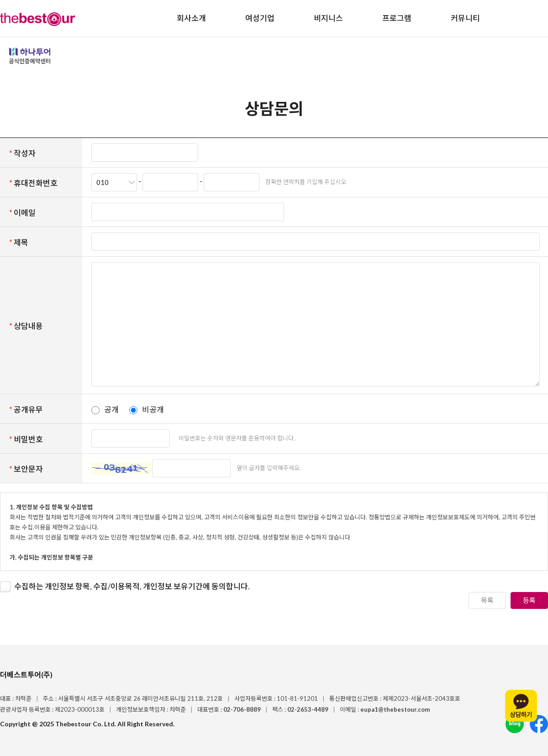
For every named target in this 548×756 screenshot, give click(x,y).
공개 (111, 410)
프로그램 (397, 18)
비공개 (153, 410)
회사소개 (191, 18)
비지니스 (328, 18)
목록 (487, 600)
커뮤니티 (465, 18)
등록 (529, 600)
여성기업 (260, 18)
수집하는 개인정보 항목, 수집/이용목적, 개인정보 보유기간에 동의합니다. (132, 586)
